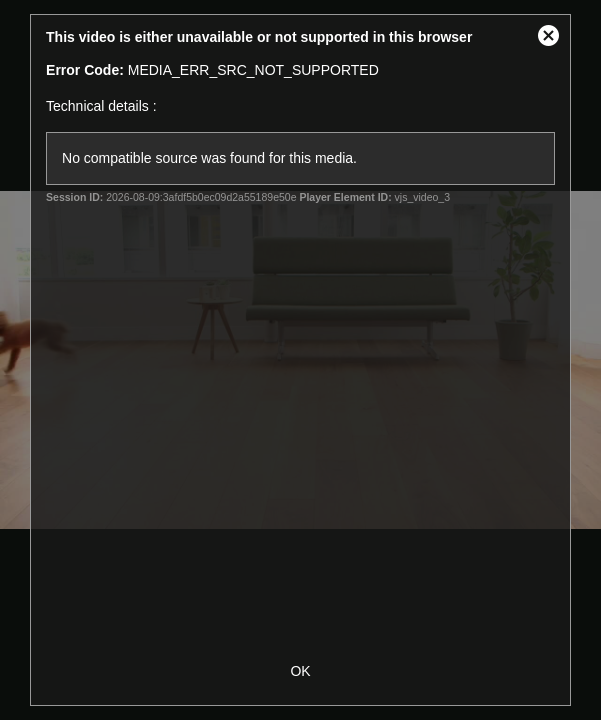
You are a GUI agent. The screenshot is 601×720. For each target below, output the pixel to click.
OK (300, 671)
